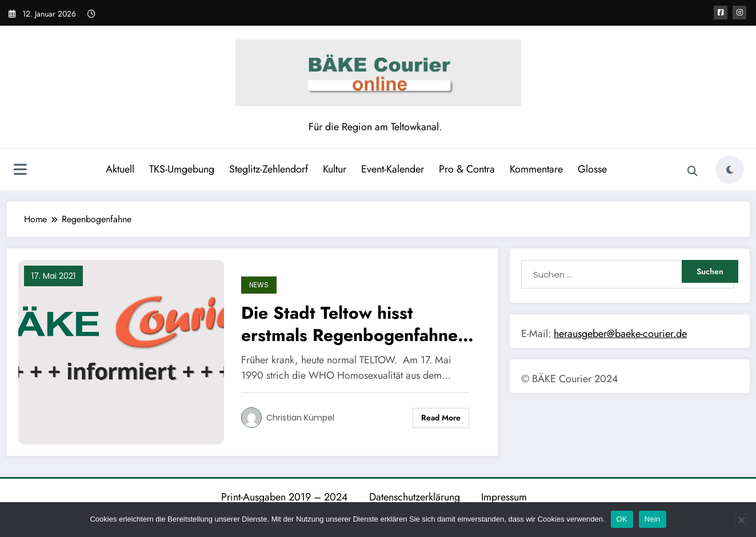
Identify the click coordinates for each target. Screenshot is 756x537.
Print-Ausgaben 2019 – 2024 (285, 497)
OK (622, 519)
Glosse (592, 169)
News (259, 285)
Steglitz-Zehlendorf (269, 169)
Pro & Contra (467, 169)
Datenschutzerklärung (415, 497)
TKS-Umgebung (182, 169)
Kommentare (536, 169)
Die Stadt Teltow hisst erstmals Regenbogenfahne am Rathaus (349, 324)
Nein (653, 519)
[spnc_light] (730, 170)
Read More (441, 418)
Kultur (335, 169)
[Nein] (741, 520)
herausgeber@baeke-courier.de (620, 334)
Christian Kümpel (300, 418)
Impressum (504, 497)
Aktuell (120, 169)
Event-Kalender (393, 169)
